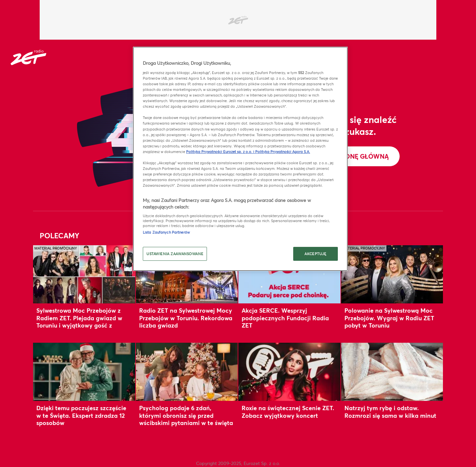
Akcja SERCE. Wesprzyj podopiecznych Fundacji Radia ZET (285, 318)
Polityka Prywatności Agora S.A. (283, 152)
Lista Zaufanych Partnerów (166, 232)
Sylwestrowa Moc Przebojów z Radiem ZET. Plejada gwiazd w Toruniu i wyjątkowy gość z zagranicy (79, 321)
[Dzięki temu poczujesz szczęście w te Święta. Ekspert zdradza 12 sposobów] (84, 372)
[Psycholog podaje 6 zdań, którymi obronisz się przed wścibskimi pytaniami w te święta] (187, 372)
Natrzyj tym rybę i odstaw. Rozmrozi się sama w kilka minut (390, 411)
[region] (240, 159)
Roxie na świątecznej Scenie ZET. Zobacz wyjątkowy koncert (288, 411)
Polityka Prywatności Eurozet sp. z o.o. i (221, 152)
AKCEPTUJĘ (315, 254)
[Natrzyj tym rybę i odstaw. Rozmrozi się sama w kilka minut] (392, 372)
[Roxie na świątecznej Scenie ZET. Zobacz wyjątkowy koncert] (289, 372)
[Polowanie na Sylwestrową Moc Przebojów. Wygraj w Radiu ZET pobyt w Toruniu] (392, 274)
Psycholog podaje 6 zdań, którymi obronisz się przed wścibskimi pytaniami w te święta (186, 415)
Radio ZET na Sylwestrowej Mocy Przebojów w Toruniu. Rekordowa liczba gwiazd (186, 318)
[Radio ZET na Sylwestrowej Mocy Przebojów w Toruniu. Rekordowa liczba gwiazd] (187, 274)
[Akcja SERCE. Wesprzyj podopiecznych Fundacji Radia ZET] (289, 274)
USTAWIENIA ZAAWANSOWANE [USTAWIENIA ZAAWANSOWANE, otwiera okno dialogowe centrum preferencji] (175, 254)
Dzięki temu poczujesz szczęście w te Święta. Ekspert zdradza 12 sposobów (81, 415)
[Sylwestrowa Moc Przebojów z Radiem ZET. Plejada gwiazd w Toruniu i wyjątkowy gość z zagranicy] (84, 274)
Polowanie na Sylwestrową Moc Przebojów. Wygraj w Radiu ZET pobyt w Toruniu (389, 318)
